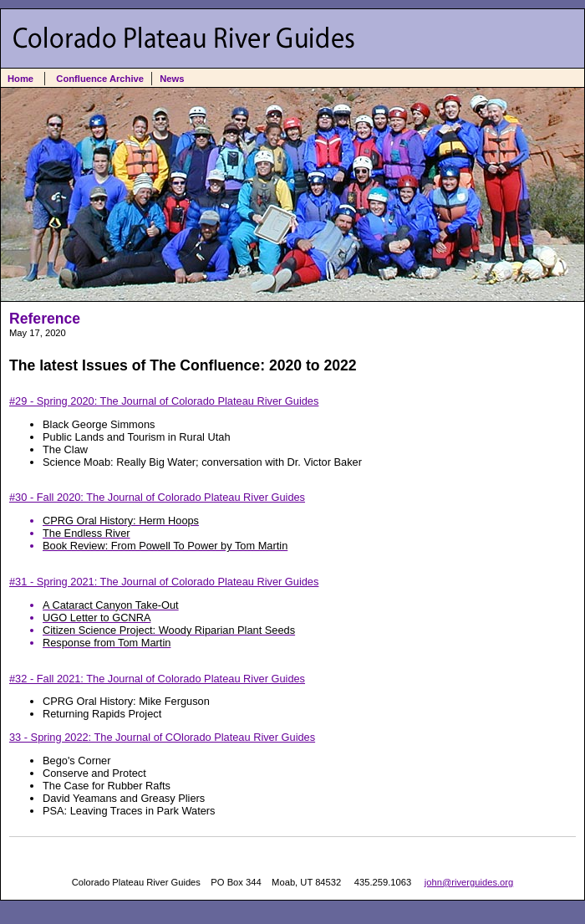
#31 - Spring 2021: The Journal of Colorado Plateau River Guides (292, 612)
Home (20, 79)
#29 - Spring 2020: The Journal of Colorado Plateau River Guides (164, 401)
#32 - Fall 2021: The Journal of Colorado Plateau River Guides (157, 679)
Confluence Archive (100, 79)
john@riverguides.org (469, 882)
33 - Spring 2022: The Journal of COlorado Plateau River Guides (162, 737)
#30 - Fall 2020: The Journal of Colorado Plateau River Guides (292, 521)
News (172, 79)
